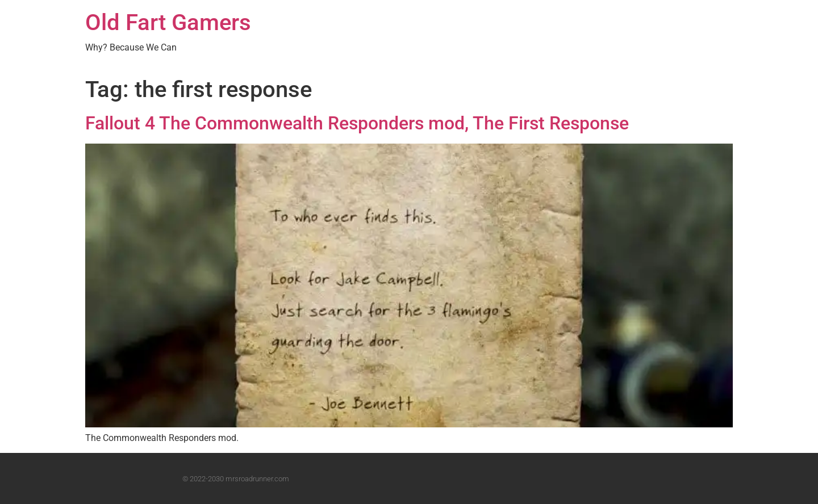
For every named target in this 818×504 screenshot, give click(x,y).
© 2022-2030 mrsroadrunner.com (236, 479)
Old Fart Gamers (168, 22)
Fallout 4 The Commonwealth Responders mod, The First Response (357, 123)
